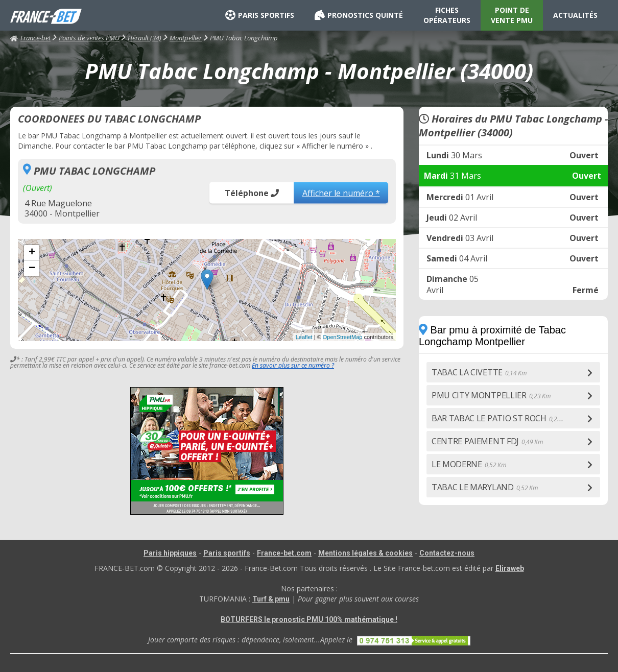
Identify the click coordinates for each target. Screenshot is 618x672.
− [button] (32, 269)
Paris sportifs (227, 553)
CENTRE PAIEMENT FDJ (487, 441)
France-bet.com (284, 553)
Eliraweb (510, 568)
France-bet (30, 38)
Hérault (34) (145, 38)
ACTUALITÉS (575, 15)
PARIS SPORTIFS (260, 15)
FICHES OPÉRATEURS (447, 15)
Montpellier (186, 38)
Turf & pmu (271, 599)
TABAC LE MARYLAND (484, 487)
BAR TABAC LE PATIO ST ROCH (501, 418)
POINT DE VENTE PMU (512, 15)
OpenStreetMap (343, 337)
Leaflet (304, 337)
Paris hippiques (170, 553)
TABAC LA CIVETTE (479, 372)
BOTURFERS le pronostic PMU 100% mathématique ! (309, 619)
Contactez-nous (447, 553)
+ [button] (32, 253)
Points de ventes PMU (89, 38)
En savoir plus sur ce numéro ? (293, 365)
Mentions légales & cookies (365, 553)
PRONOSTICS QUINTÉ (359, 15)
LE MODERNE (469, 464)
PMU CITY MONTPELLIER (491, 395)
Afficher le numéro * (341, 193)
